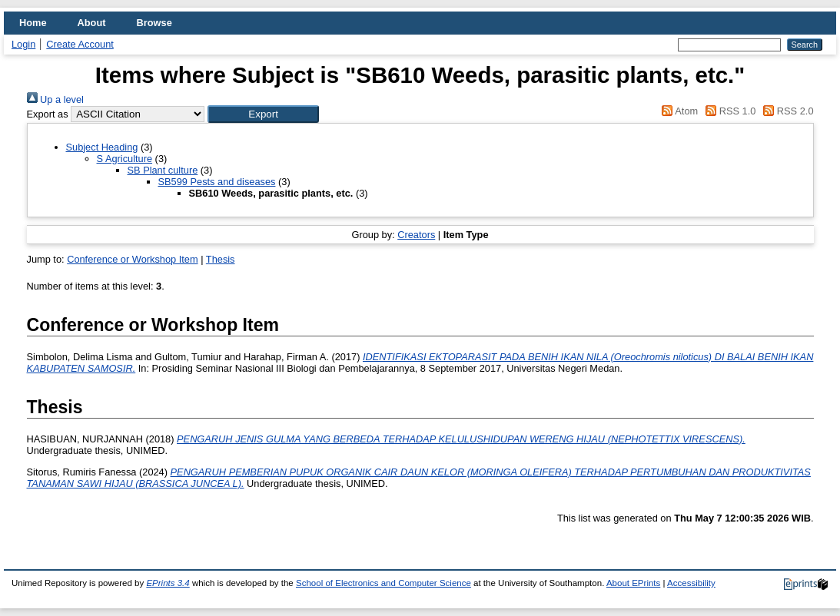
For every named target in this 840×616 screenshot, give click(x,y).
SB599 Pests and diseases (217, 182)
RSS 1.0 (729, 111)
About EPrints (633, 583)
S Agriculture (125, 159)
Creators (416, 235)
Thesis (221, 259)
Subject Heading (102, 147)
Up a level (55, 99)
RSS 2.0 (786, 111)
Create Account (80, 44)
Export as (48, 114)
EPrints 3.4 (168, 583)
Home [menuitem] (33, 23)
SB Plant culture (163, 170)
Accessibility (691, 583)
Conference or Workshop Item (132, 259)
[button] (263, 114)
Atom (677, 111)
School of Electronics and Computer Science (383, 583)
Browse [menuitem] (154, 23)
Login (23, 44)
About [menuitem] (92, 23)
